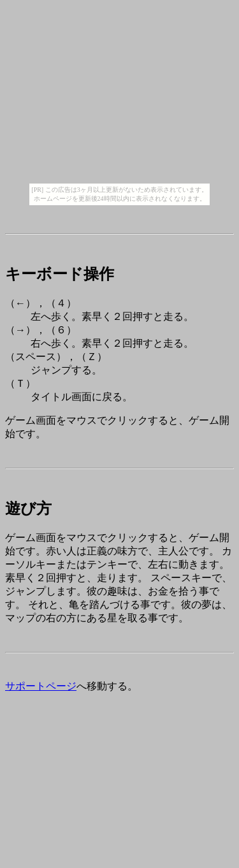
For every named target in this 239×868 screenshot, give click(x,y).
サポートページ (41, 686)
